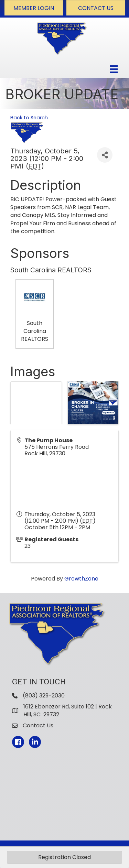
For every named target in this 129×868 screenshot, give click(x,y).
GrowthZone (81, 579)
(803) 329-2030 (44, 696)
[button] (34, 8)
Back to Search (29, 118)
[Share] (105, 155)
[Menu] (114, 69)
